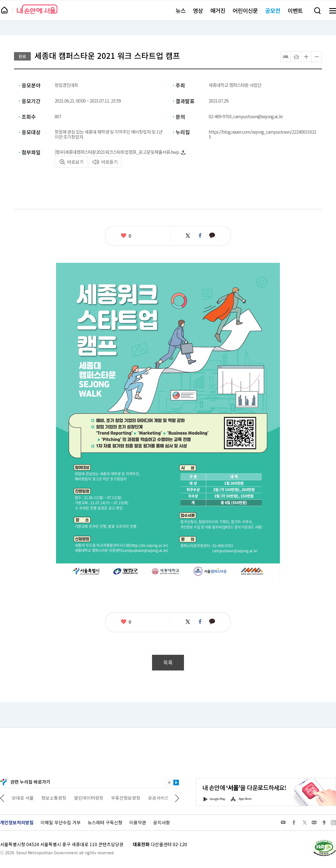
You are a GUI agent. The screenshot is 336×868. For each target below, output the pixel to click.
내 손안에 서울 (37, 9)
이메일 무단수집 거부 (61, 822)
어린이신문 (245, 11)
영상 (198, 11)
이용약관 (138, 822)
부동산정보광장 (129, 798)
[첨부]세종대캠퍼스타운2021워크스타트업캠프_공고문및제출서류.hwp (117, 152)
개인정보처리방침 (17, 822)
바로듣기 (109, 162)
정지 (169, 783)
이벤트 (295, 11)
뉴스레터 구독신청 (105, 822)
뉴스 (181, 11)
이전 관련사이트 (2, 798)
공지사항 (162, 822)
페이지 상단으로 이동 (0, 0)
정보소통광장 (58, 798)
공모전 (273, 11)
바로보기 (75, 162)
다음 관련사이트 (177, 798)
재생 (176, 783)
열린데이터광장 (93, 798)
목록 (168, 662)
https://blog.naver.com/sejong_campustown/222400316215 (262, 134)
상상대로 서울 (24, 798)
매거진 (218, 11)
